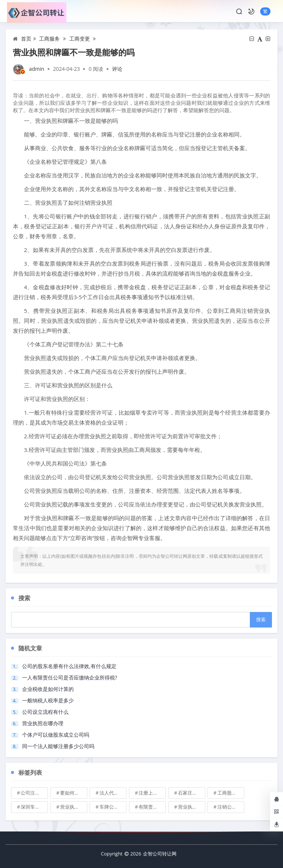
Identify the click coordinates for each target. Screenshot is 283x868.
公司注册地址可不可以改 (34, 793)
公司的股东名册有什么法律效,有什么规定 (69, 666)
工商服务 (49, 39)
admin (37, 69)
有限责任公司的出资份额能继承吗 (152, 807)
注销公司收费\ (231, 807)
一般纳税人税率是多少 (48, 700)
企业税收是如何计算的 (48, 689)
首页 (26, 39)
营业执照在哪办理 (43, 723)
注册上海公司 (152, 793)
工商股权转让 (231, 793)
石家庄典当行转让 (192, 793)
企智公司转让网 (160, 854)
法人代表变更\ (113, 793)
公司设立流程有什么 (45, 712)
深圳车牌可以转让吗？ (34, 807)
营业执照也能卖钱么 (74, 807)
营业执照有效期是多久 (192, 807)
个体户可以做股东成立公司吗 (56, 735)
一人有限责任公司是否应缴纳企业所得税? (70, 677)
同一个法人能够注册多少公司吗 (58, 746)
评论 (117, 69)
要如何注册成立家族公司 (74, 793)
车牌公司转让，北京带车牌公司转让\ (113, 807)
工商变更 (80, 39)
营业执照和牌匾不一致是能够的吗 (74, 52)
